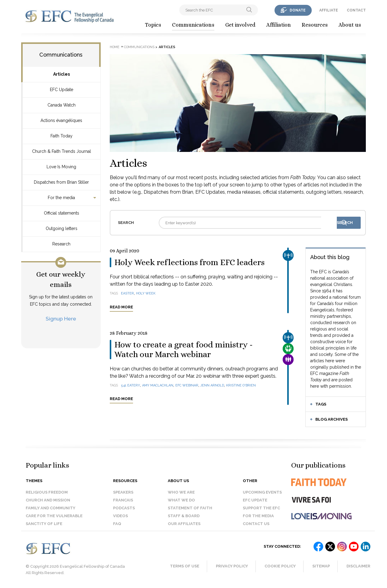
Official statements (62, 213)
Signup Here (61, 319)
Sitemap (321, 566)
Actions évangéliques (61, 120)
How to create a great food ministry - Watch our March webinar (184, 350)
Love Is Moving (61, 167)
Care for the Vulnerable (54, 516)
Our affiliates (184, 524)
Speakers (123, 492)
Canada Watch (62, 105)
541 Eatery (130, 385)
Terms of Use (185, 566)
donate (298, 10)
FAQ (117, 524)
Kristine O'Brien (241, 385)
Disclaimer (358, 566)
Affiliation (279, 25)
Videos (120, 516)
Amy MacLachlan (158, 385)
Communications (193, 25)
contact (356, 10)
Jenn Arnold (212, 385)
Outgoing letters (62, 228)
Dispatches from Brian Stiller (61, 182)
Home (115, 47)
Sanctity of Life (44, 524)
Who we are (181, 492)
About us (350, 25)
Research (61, 244)
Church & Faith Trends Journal (62, 151)
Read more (121, 307)
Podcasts (124, 508)
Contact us (256, 524)
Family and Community (50, 508)
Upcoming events (262, 492)
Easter (127, 293)
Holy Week (146, 293)
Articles (62, 74)
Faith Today (62, 136)
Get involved (240, 25)
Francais (123, 500)
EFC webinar (187, 385)
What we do (181, 500)
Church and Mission (48, 500)
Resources (315, 25)
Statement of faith (190, 508)
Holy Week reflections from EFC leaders (189, 262)
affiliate (329, 10)
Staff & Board (184, 516)
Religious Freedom (47, 492)
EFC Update (62, 90)
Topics (153, 25)
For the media (61, 198)
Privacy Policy (232, 566)
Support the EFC (261, 508)
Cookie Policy (280, 566)
